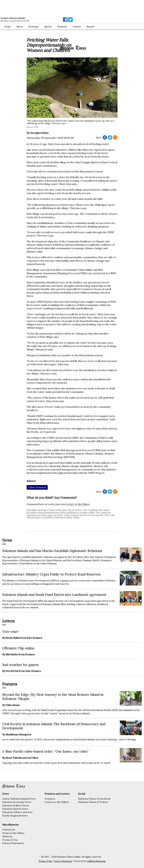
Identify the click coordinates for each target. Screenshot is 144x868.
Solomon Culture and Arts (17, 812)
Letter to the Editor (78, 504)
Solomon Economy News (17, 802)
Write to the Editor (13, 833)
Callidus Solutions (96, 861)
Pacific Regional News (15, 816)
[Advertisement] (43, 8)
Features (62, 27)
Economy (34, 27)
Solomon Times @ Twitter (93, 802)
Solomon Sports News (15, 809)
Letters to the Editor (57, 802)
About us (7, 836)
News (20, 27)
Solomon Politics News (16, 805)
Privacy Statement (13, 843)
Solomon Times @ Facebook (94, 799)
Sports (48, 27)
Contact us (9, 830)
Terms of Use (10, 840)
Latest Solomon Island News (19, 799)
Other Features (37, 487)
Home (8, 27)
